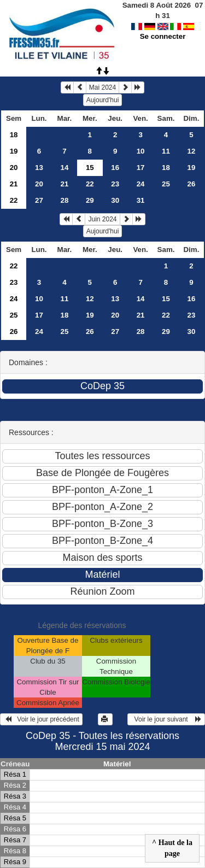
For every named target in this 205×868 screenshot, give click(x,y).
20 (14, 168)
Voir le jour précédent (41, 719)
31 (141, 200)
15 (166, 299)
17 (141, 168)
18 (14, 135)
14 (64, 168)
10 (141, 151)
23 (115, 184)
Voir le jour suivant (166, 719)
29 (90, 200)
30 (115, 200)
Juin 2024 (102, 219)
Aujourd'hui (103, 100)
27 (39, 200)
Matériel (117, 764)
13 (39, 168)
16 (115, 168)
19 (14, 151)
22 (90, 184)
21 (14, 184)
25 (166, 184)
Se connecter (163, 26)
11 (166, 151)
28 (64, 200)
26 (192, 184)
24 (141, 184)
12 (192, 151)
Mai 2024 (102, 87)
